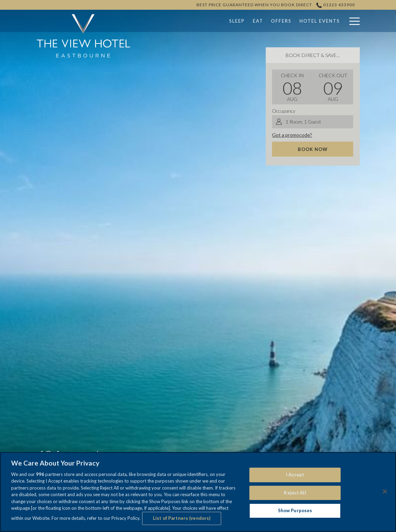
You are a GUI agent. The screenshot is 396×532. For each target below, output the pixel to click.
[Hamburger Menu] (352, 21)
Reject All (295, 493)
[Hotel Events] (276, 21)
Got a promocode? (292, 135)
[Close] (385, 491)
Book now (313, 149)
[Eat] (214, 21)
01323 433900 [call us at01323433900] (336, 5)
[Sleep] (193, 21)
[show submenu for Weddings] (341, 21)
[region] (198, 492)
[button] (292, 87)
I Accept (295, 475)
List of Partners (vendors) (182, 518)
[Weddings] (319, 21)
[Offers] (238, 21)
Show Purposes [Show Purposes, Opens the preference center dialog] (295, 510)
